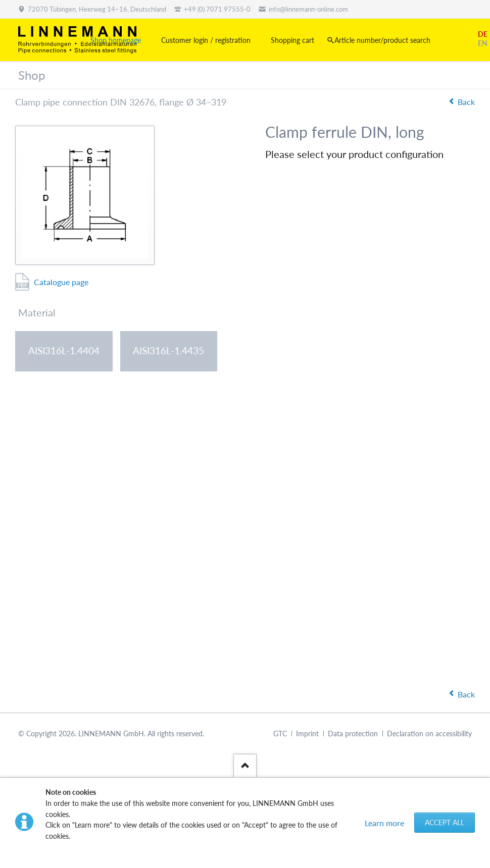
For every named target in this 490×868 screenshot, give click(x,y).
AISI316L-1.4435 (168, 350)
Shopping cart (292, 40)
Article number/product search (382, 40)
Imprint (307, 734)
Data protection (353, 734)
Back (466, 102)
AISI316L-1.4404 (64, 350)
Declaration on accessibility (429, 734)
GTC (280, 734)
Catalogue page (61, 282)
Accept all (445, 822)
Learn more (384, 823)
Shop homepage (116, 40)
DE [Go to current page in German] (483, 34)
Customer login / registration (206, 40)
